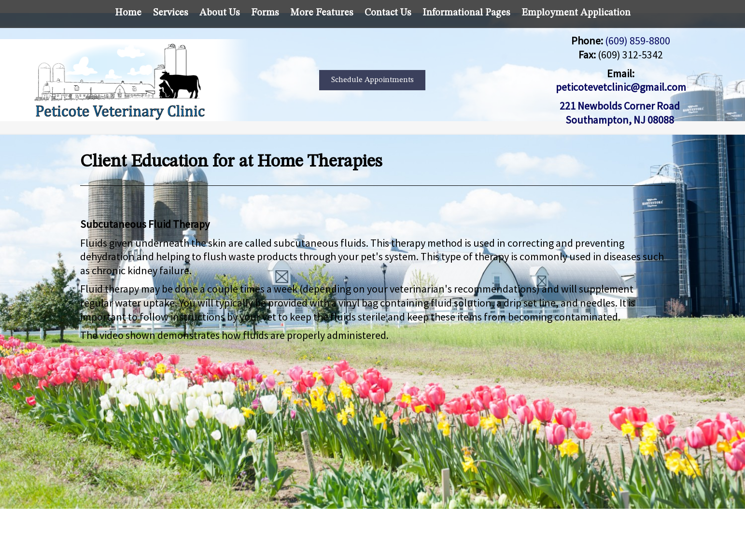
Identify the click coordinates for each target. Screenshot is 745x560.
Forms (265, 13)
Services (170, 13)
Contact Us (388, 13)
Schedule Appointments (372, 80)
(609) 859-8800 (638, 41)
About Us (219, 13)
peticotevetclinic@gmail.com (621, 87)
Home (128, 13)
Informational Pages (466, 13)
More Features (322, 13)
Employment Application (576, 13)
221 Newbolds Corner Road (621, 106)
